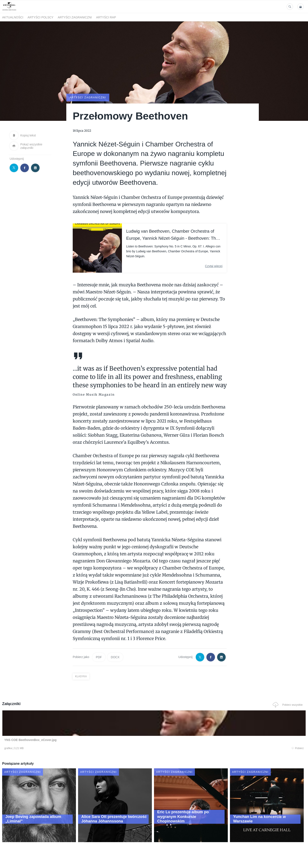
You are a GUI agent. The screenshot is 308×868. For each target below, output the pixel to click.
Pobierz (67, 748)
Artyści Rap (106, 17)
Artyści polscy (41, 17)
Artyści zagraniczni (75, 17)
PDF (99, 657)
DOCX (115, 657)
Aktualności (13, 17)
